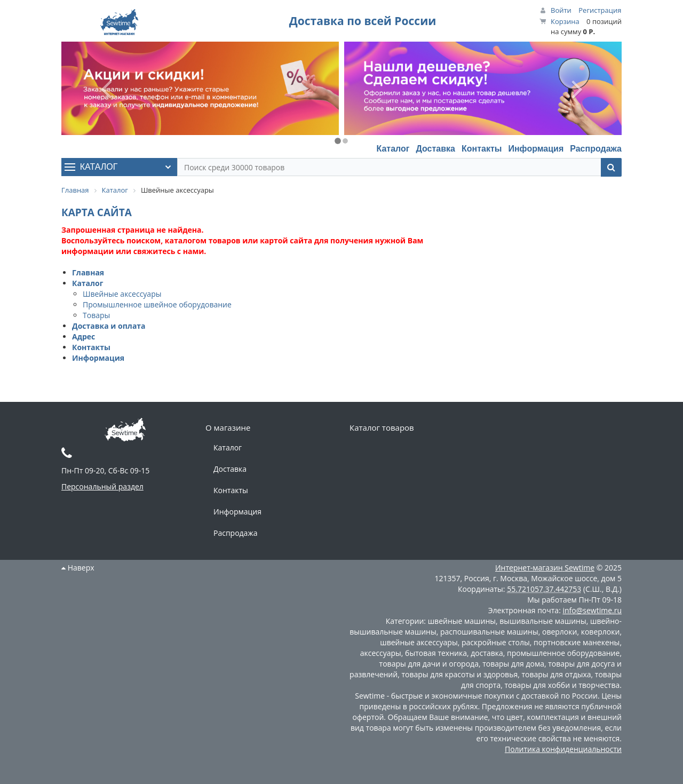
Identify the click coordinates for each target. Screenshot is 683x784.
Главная (88, 272)
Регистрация (600, 10)
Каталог (393, 149)
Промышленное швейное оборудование (157, 304)
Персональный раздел (102, 486)
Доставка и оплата (109, 326)
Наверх (78, 568)
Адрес (84, 336)
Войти (561, 10)
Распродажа (596, 149)
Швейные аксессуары (122, 294)
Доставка (435, 149)
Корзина (565, 21)
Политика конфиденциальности (563, 749)
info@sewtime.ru (592, 610)
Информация (536, 149)
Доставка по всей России (363, 21)
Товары (96, 315)
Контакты (482, 149)
